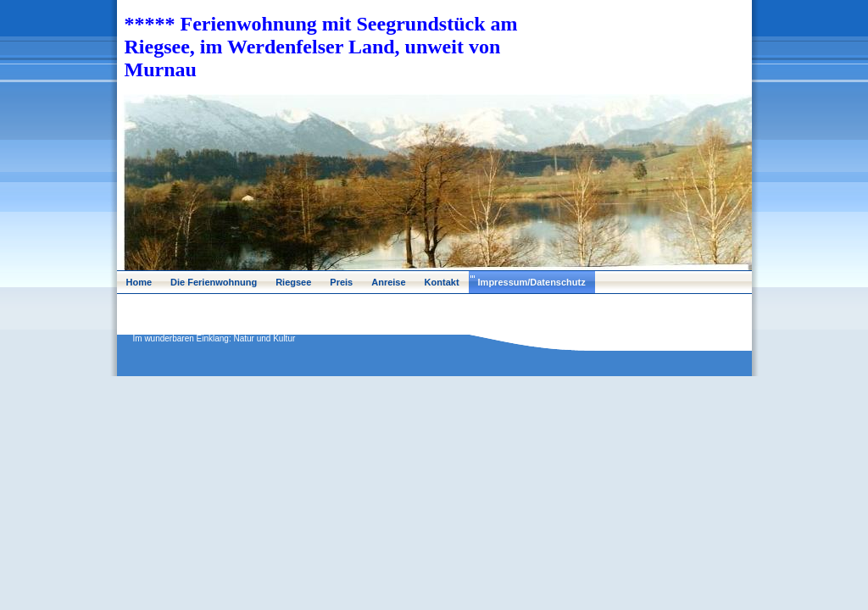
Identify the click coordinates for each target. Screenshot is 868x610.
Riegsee (293, 282)
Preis (341, 282)
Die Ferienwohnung (214, 282)
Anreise (388, 282)
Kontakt (442, 282)
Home (139, 282)
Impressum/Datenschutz (532, 282)
